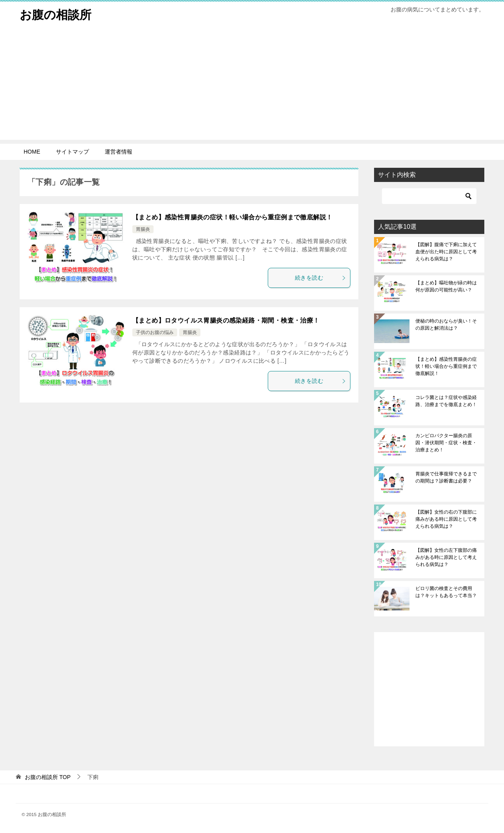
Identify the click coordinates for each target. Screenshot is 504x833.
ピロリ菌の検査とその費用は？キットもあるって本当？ (446, 592)
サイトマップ (72, 152)
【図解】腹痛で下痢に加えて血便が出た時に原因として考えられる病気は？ (446, 252)
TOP (48, 777)
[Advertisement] (252, 85)
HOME (32, 152)
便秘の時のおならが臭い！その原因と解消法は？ (446, 325)
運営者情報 (119, 152)
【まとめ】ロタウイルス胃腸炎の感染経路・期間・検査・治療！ (226, 320)
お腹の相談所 (56, 14)
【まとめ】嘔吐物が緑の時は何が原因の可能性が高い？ (446, 286)
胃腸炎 (143, 229)
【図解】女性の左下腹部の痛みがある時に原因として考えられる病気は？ (446, 557)
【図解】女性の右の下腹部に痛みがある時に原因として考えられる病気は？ (446, 519)
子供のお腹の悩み (155, 332)
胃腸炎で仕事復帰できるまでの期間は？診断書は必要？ (446, 477)
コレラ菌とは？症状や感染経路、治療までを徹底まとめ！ (446, 401)
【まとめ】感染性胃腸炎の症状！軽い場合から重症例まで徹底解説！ (232, 217)
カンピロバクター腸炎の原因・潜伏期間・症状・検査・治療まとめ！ (446, 443)
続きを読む (321, 278)
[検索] (429, 196)
